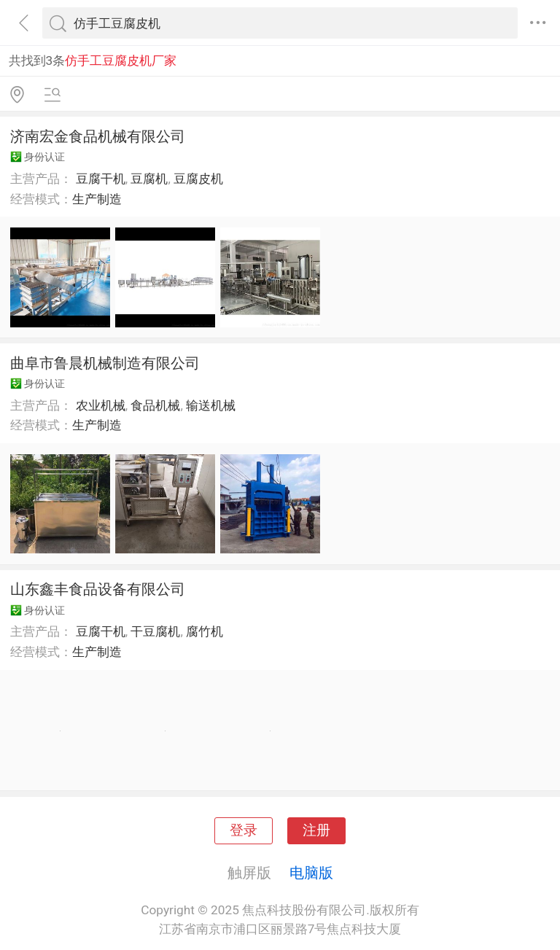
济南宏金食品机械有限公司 (98, 136)
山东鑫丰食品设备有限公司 (98, 589)
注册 (316, 830)
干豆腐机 (155, 631)
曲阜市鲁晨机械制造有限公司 (105, 363)
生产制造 (97, 199)
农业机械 (101, 405)
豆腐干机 (101, 179)
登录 (244, 830)
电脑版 (311, 873)
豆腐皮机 (198, 179)
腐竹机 (205, 631)
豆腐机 (149, 179)
